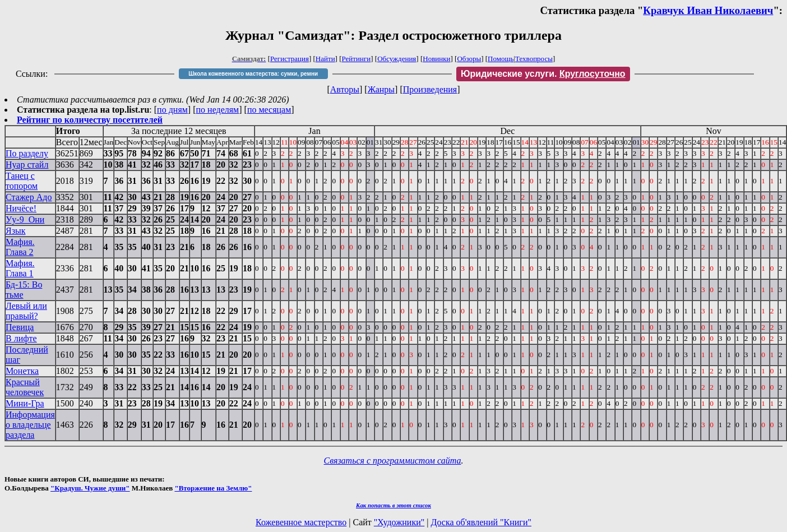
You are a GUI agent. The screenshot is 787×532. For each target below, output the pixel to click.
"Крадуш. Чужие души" (90, 488)
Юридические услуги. (543, 74)
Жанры (381, 89)
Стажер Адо (29, 197)
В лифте (21, 338)
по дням (172, 110)
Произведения (430, 89)
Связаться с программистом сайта (393, 461)
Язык (16, 231)
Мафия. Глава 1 (20, 268)
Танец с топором (22, 181)
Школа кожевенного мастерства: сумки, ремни (253, 74)
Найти (325, 59)
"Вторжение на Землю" (213, 488)
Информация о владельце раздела (30, 425)
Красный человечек (25, 387)
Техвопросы (534, 59)
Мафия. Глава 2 (20, 247)
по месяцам (269, 110)
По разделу (27, 153)
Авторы (345, 89)
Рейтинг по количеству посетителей (90, 120)
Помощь (501, 59)
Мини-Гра (25, 403)
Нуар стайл (27, 165)
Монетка (22, 371)
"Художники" (399, 522)
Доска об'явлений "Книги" (481, 522)
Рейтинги (357, 59)
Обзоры (469, 59)
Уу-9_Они (25, 219)
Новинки (436, 59)
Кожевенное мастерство (301, 522)
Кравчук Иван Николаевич (708, 10)
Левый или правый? (26, 311)
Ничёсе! (21, 208)
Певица (20, 327)
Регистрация (290, 59)
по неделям (218, 110)
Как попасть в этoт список (393, 505)
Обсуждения (397, 59)
